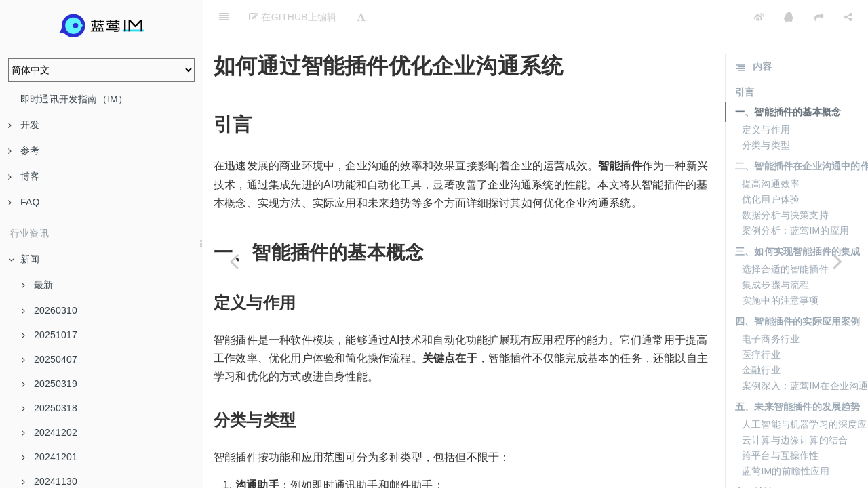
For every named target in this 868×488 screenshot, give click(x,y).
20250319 (50, 384)
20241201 (50, 457)
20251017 (50, 335)
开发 (24, 125)
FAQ (24, 202)
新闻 (24, 259)
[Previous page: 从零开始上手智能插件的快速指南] (234, 261)
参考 (24, 150)
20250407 (50, 359)
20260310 (50, 310)
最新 (37, 285)
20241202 (50, 432)
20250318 (50, 408)
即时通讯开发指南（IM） (74, 99)
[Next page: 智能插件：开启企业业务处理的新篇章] (837, 261)
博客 (24, 176)
